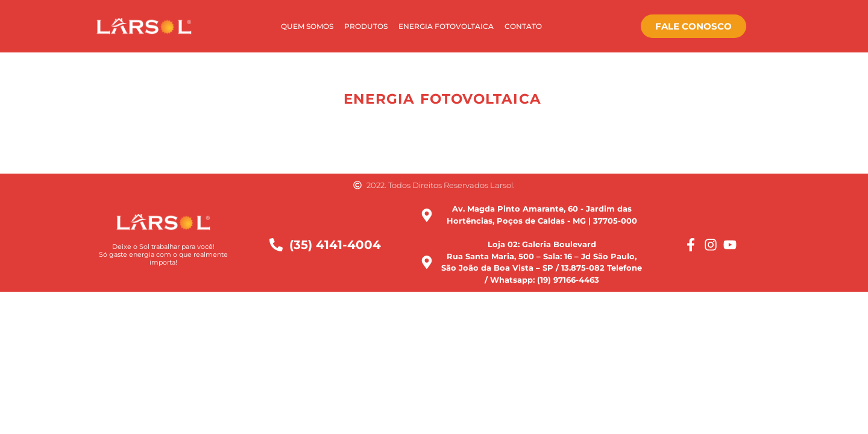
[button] (327, 99)
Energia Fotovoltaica (446, 26)
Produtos (366, 26)
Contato (523, 26)
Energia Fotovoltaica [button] (442, 99)
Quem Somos (307, 26)
